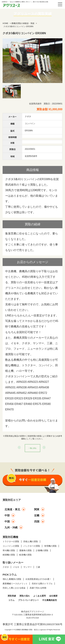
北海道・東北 (12, 509)
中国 (7, 521)
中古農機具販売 (50, 600)
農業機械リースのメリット (15, 584)
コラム (11, 600)
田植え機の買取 (31, 542)
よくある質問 (40, 596)
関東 (37, 509)
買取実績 (12, 596)
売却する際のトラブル (42, 584)
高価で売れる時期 (38, 588)
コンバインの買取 (11, 546)
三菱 (38, 567)
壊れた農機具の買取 (12, 579)
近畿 (37, 515)
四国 (37, 521)
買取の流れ (25, 596)
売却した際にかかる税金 (14, 588)
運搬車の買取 (25, 550)
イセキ (16, 567)
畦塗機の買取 (25, 555)
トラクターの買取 (11, 542)
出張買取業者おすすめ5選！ (38, 579)
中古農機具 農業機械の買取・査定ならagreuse (30, 630)
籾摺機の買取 (9, 555)
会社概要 (53, 596)
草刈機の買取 (9, 550)
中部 (7, 515)
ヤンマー (28, 567)
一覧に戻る (33, 448)
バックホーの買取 (32, 546)
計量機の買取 (42, 550)
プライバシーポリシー (28, 600)
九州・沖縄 (11, 527)
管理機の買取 (50, 546)
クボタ (6, 567)
